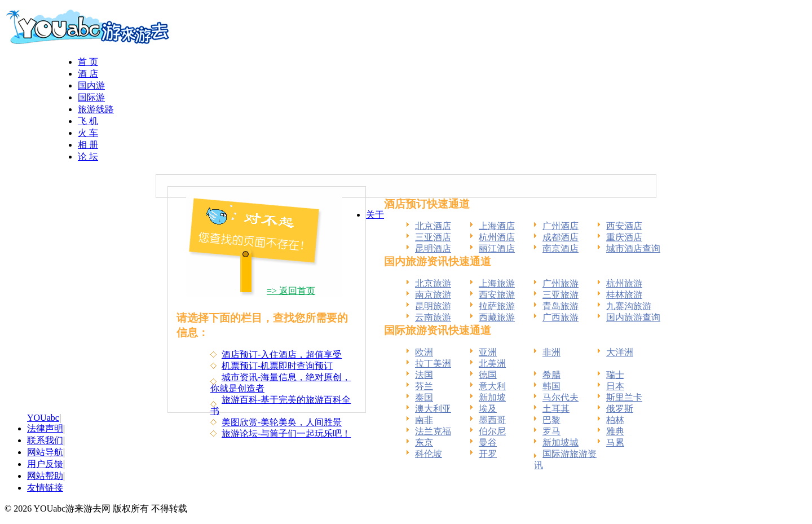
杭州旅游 (624, 283)
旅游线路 (96, 109)
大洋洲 (620, 352)
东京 (424, 442)
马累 (615, 442)
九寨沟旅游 (629, 306)
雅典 (615, 431)
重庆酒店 (624, 237)
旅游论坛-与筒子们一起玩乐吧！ (286, 433)
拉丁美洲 (433, 364)
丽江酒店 (497, 248)
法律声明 (45, 428)
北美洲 (492, 364)
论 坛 (88, 157)
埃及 (488, 409)
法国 (424, 375)
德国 (488, 375)
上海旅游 (497, 283)
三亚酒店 (433, 237)
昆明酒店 (433, 248)
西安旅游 (497, 295)
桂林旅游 (624, 295)
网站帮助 (45, 476)
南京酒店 (561, 248)
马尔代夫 (561, 397)
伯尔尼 (492, 431)
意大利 (492, 386)
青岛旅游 (561, 306)
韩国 (551, 386)
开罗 (488, 454)
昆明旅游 (433, 306)
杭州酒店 (497, 237)
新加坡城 (561, 442)
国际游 (91, 97)
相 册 (88, 145)
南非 (424, 420)
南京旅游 (433, 295)
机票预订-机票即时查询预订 (277, 366)
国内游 (91, 85)
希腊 (551, 375)
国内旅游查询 (633, 317)
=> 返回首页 (291, 291)
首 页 (88, 62)
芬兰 (424, 386)
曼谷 (488, 442)
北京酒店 (433, 226)
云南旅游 (433, 317)
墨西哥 (492, 420)
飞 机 (88, 121)
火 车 (88, 133)
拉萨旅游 (497, 306)
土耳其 (556, 409)
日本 (615, 386)
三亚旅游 (561, 295)
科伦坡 (429, 454)
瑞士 (615, 375)
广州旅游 (561, 283)
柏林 (615, 420)
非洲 (551, 352)
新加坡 (492, 397)
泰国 (424, 397)
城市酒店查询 (633, 248)
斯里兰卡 (624, 397)
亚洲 (488, 352)
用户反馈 (45, 464)
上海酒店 (497, 226)
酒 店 (88, 74)
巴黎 (551, 420)
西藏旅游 (497, 317)
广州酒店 (561, 226)
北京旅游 (433, 283)
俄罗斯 (620, 409)
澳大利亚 (433, 409)
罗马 (551, 431)
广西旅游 (561, 317)
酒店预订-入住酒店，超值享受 (282, 355)
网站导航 (45, 452)
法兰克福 (433, 431)
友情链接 (45, 488)
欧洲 (424, 352)
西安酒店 (624, 226)
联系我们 (45, 440)
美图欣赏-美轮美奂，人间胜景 (282, 422)
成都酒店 (561, 237)
